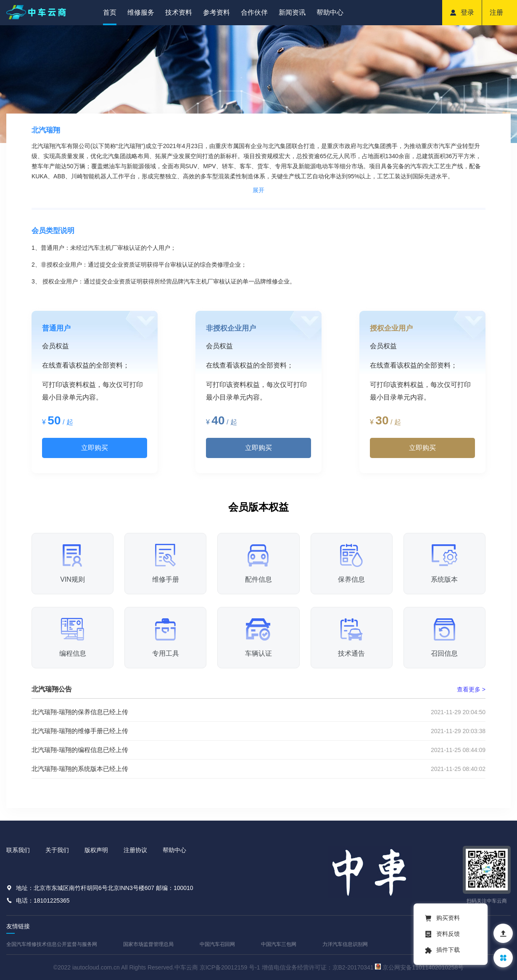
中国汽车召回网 (217, 944)
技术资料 (179, 12)
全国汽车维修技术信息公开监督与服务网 (52, 944)
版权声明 (96, 850)
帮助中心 (330, 12)
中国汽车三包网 (279, 944)
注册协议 (135, 850)
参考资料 (216, 12)
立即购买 (95, 448)
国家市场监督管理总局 (148, 944)
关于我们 (57, 850)
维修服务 (141, 12)
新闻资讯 (292, 12)
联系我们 (18, 850)
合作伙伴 (254, 12)
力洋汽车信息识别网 (345, 944)
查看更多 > (471, 689)
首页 (110, 12)
